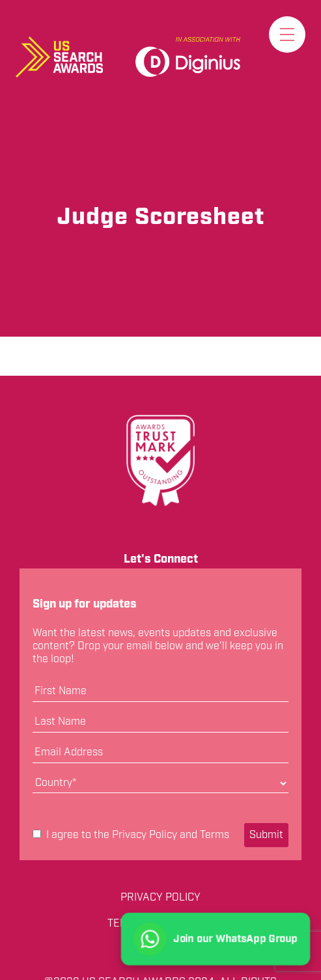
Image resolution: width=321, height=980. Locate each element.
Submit (266, 835)
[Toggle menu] (287, 35)
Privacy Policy (145, 835)
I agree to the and (131, 835)
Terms (215, 835)
